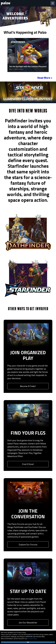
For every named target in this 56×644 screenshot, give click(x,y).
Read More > (45, 78)
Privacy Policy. (32, 639)
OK (28, 642)
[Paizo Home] (6, 3)
